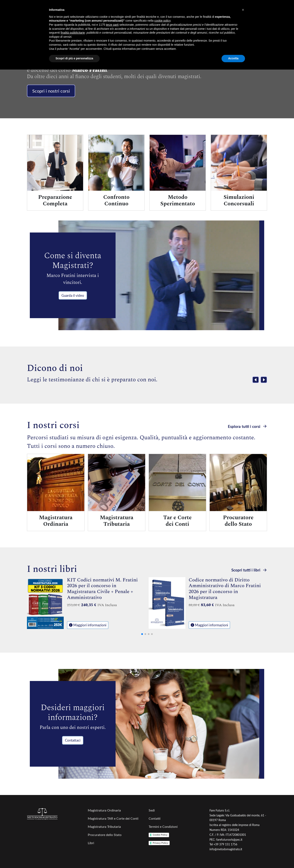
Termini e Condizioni (163, 826)
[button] (243, 10)
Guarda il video (73, 295)
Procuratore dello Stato (105, 835)
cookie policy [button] (162, 21)
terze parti (112, 25)
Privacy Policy (160, 843)
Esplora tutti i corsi (247, 426)
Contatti (155, 818)
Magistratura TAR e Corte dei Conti (113, 818)
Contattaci (73, 740)
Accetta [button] (233, 58)
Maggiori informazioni (88, 625)
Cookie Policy (160, 835)
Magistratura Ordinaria (104, 810)
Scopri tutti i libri (249, 570)
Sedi (152, 810)
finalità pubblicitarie (73, 33)
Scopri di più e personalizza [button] (74, 58)
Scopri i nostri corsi (51, 91)
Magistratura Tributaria (104, 826)
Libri (91, 843)
